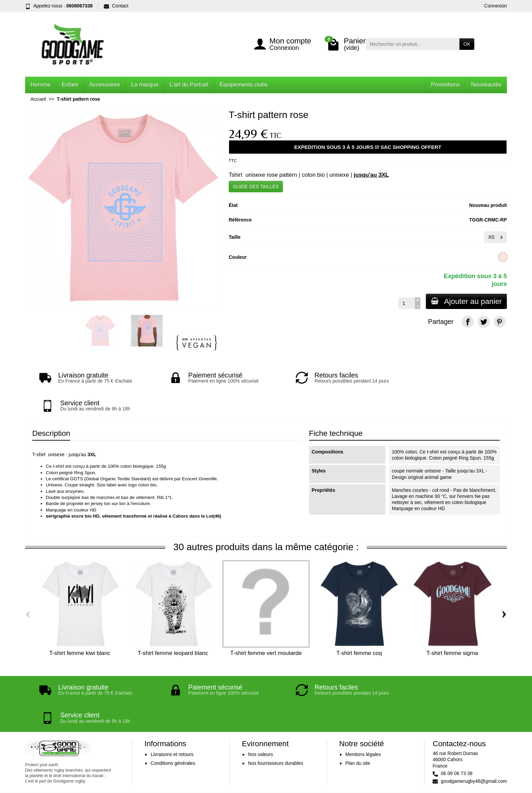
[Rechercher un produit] (413, 44)
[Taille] (496, 237)
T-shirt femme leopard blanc (173, 625)
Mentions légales (363, 699)
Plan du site (358, 708)
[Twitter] (484, 322)
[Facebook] (468, 322)
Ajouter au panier (466, 301)
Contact (116, 6)
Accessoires (104, 85)
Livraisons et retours (172, 699)
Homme (41, 85)
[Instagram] (500, 761)
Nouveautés (486, 85)
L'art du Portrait (189, 85)
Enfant (70, 85)
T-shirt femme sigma (452, 625)
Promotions (446, 85)
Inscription (329, 751)
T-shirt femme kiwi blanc (80, 625)
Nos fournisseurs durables (276, 708)
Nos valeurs (261, 699)
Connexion (496, 6)
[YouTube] (484, 761)
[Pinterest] (500, 322)
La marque (145, 85)
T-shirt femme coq (359, 625)
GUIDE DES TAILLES (256, 187)
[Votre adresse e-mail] (251, 751)
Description (51, 405)
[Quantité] (406, 303)
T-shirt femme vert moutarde (266, 625)
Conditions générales (173, 708)
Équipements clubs (244, 85)
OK (467, 44)
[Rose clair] (503, 257)
